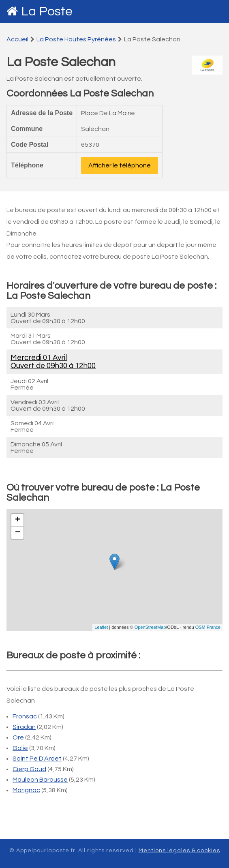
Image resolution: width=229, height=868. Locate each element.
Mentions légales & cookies (179, 851)
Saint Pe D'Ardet (37, 759)
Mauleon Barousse (40, 780)
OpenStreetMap (150, 627)
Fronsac (25, 716)
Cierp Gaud (29, 769)
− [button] (18, 533)
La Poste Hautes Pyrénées (76, 39)
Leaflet (101, 627)
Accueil (17, 39)
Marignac (26, 790)
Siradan (24, 727)
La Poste (47, 12)
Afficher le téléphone (120, 165)
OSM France (208, 627)
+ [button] (18, 520)
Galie (20, 748)
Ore (18, 737)
